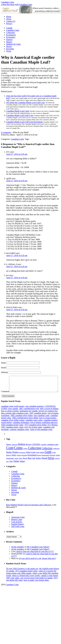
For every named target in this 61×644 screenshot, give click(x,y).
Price (21, 463)
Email (3, 368)
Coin (10, 453)
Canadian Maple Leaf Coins (18, 111)
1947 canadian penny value (12, 432)
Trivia (9, 51)
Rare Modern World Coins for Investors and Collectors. (29, 510)
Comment (5, 377)
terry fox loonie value (33, 432)
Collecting (10, 33)
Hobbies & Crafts (13, 44)
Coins (18, 453)
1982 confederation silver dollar (25, 423)
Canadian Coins (8, 2)
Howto (9, 46)
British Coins (17, 524)
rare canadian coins (42, 420)
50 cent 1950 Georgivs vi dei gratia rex (22, 573)
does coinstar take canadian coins (15, 418)
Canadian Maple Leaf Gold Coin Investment (24, 122)
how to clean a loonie (10, 416)
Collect (25, 453)
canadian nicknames (21, 427)
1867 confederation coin (29, 413)
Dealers (16, 457)
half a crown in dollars (49, 413)
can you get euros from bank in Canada (36, 583)
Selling (38, 463)
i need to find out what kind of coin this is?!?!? (35, 556)
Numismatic (10, 463)
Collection (47, 453)
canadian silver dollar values (13, 425)
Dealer (9, 457)
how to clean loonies (48, 423)
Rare (30, 463)
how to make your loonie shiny (36, 585)
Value (16, 466)
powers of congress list (48, 416)
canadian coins (53, 449)
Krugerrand (45, 460)
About (9, 19)
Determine (22, 457)
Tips (11, 466)
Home (9, 17)
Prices (25, 463)
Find (38, 457)
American (14, 449)
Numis (58, 460)
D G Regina (53, 430)
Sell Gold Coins (18, 531)
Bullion (22, 449)
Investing (10, 49)
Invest (19, 460)
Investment (32, 460)
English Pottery (18, 529)
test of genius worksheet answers (44, 427)
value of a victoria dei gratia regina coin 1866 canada (31, 577)
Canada (9, 28)
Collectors (56, 453)
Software (57, 463)
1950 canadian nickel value (12, 430)
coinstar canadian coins (19, 434)
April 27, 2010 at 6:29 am (17, 154)
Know (39, 460)
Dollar (28, 457)
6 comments (6, 132)
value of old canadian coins (41, 434)
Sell (34, 463)
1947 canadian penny (38, 418)
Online (16, 463)
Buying (28, 449)
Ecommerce (11, 35)
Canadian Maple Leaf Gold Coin (20, 115)
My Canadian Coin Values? (38, 552)
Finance (9, 39)
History (9, 42)
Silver (51, 463)
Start (7, 466)
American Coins (18, 522)
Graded (54, 457)
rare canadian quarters (34, 411)
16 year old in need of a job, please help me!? (37, 563)
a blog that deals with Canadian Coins (17, 4)
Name (3, 363)
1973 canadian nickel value (26, 576)
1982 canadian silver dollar (22, 420)
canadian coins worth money (13, 411)
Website (4, 372)
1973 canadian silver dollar (36, 430)
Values (22, 466)
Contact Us (11, 21)
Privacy (9, 24)
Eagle (33, 457)
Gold (48, 457)
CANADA (36, 449)
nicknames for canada (29, 416)
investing (24, 460)
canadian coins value (34, 425)
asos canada (13, 413)
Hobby (14, 460)
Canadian (44, 449)
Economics (11, 37)
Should (44, 463)
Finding (42, 457)
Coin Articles (17, 527)
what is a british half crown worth (26, 580)
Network (52, 460)
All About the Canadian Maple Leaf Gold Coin (25, 103)
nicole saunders (18, 552)
